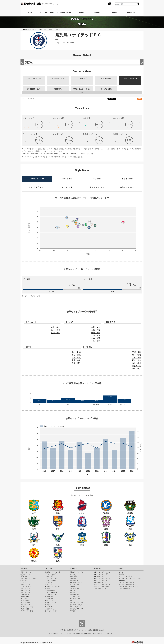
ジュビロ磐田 (49, 599)
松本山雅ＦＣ (74, 580)
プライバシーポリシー (81, 630)
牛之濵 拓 (137, 366)
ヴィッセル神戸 (25, 603)
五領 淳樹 (56, 333)
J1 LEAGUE (24, 569)
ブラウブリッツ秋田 (51, 578)
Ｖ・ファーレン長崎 (27, 611)
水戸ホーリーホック (27, 574)
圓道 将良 (76, 363)
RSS (140, 99)
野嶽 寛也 (76, 355)
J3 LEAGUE (73, 569)
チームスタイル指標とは (34, 151)
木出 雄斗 (137, 363)
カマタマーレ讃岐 (75, 599)
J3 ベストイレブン (100, 588)
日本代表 (122, 574)
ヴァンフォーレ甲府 (51, 593)
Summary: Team (47, 12)
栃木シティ (49, 584)
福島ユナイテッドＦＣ (77, 572)
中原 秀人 (137, 369)
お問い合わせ (99, 630)
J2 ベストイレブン (100, 582)
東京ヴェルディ (25, 584)
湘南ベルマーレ (50, 591)
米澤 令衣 (96, 335)
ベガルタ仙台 (49, 576)
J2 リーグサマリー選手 (101, 580)
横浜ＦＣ (48, 588)
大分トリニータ (50, 609)
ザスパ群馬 (73, 576)
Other (121, 569)
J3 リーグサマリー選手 (101, 586)
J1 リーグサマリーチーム (102, 572)
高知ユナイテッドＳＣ (77, 603)
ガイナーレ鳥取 (74, 595)
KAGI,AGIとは (123, 580)
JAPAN (81, 12)
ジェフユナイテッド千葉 (28, 578)
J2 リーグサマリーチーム (102, 578)
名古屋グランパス (26, 595)
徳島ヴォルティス (51, 603)
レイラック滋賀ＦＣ (76, 588)
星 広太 (97, 341)
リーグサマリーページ (70, 154)
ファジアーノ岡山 (26, 605)
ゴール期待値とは (124, 588)
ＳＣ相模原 (73, 578)
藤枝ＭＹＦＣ (49, 601)
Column (98, 12)
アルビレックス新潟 (51, 595)
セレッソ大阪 (25, 601)
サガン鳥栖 (49, 607)
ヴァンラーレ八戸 (51, 574)
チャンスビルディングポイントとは (130, 578)
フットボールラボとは (126, 576)
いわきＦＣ (49, 582)
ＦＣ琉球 (72, 611)
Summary (97, 569)
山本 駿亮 (96, 338)
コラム (121, 572)
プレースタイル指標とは (126, 582)
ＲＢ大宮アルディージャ (53, 586)
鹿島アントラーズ (26, 572)
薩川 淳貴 (56, 330)
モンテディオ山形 (51, 580)
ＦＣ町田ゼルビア (26, 586)
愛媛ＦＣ (72, 601)
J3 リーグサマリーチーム (102, 584)
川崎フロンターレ (26, 588)
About (115, 12)
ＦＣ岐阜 (72, 586)
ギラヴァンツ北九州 (76, 605)
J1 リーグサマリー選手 (101, 574)
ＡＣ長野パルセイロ (76, 582)
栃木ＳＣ (72, 574)
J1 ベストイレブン (100, 576)
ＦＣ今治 (48, 605)
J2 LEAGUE (49, 569)
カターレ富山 (49, 597)
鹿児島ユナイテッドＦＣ (77, 609)
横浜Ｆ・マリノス (26, 591)
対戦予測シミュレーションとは (128, 586)
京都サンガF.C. (25, 597)
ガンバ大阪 (24, 599)
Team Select (131, 12)
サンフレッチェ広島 (27, 607)
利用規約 (64, 630)
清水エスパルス (25, 593)
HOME (30, 12)
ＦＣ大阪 (72, 591)
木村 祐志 (56, 327)
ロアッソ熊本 (74, 607)
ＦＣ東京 (23, 582)
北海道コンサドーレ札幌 (53, 572)
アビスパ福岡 (25, 609)
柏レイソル (24, 580)
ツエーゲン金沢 (74, 584)
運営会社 (91, 630)
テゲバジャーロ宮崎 (51, 611)
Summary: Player (64, 12)
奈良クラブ (73, 593)
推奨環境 (70, 630)
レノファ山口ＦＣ (75, 597)
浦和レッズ (24, 576)
